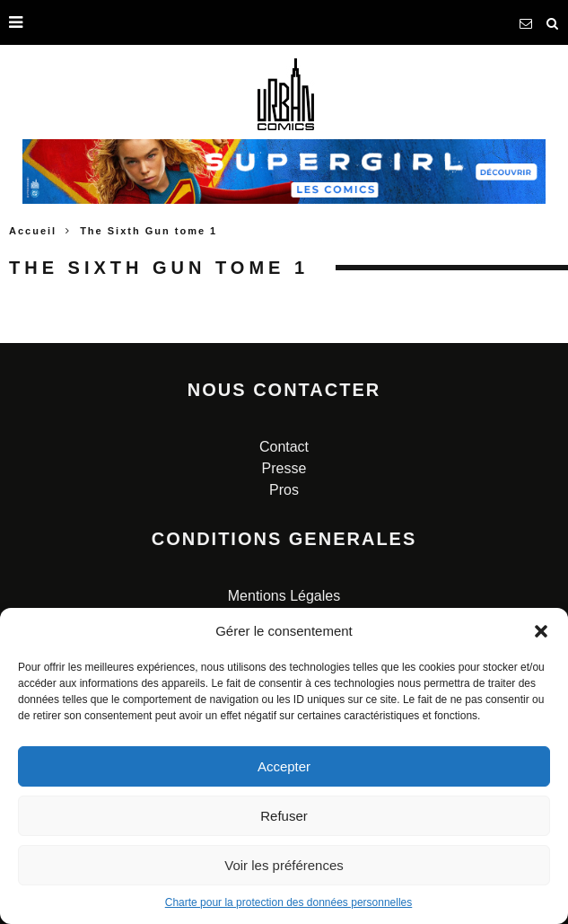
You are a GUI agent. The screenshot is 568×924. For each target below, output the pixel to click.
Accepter (284, 766)
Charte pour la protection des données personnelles (289, 902)
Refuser (284, 816)
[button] (541, 631)
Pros (284, 490)
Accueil (33, 231)
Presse (284, 468)
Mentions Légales (284, 596)
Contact (284, 447)
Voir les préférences (284, 865)
